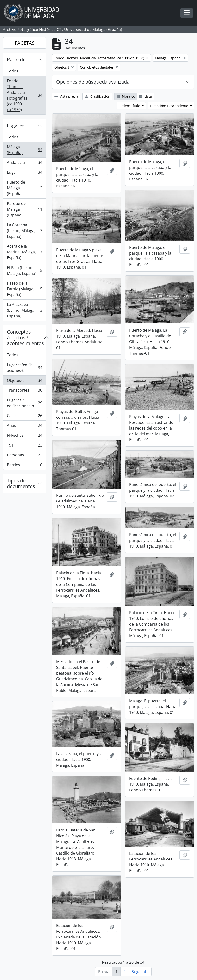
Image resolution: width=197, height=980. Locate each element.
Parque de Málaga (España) (25, 209)
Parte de (16, 59)
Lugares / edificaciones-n (25, 403)
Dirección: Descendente (169, 106)
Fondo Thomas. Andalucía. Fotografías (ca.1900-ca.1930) (25, 95)
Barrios (25, 466)
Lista (145, 96)
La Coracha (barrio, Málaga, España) (25, 231)
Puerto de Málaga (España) (25, 188)
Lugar (25, 173)
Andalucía (25, 164)
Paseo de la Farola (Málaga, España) (25, 289)
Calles (25, 417)
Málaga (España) (25, 150)
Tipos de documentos (21, 483)
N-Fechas (25, 436)
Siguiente (140, 972)
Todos (13, 71)
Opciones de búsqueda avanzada (93, 82)
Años (25, 427)
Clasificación (97, 96)
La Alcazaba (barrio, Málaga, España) (25, 310)
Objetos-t (25, 381)
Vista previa (66, 96)
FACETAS (25, 43)
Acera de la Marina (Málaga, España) (25, 252)
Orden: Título (130, 106)
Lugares (16, 125)
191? (25, 446)
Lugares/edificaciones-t (25, 368)
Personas (25, 456)
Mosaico (126, 96)
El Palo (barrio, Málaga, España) (25, 270)
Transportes (25, 391)
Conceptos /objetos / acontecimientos (25, 338)
